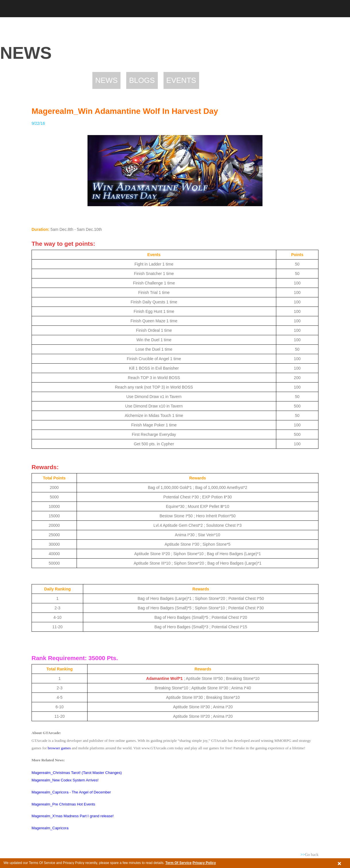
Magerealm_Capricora (50, 828)
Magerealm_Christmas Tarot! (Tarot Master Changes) (77, 773)
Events (181, 80)
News (106, 80)
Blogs (142, 80)
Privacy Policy (204, 863)
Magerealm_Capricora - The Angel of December (71, 792)
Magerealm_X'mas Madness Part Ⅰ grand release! (73, 816)
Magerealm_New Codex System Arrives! (65, 780)
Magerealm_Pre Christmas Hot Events (63, 804)
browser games (59, 748)
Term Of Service (178, 863)
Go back (309, 855)
